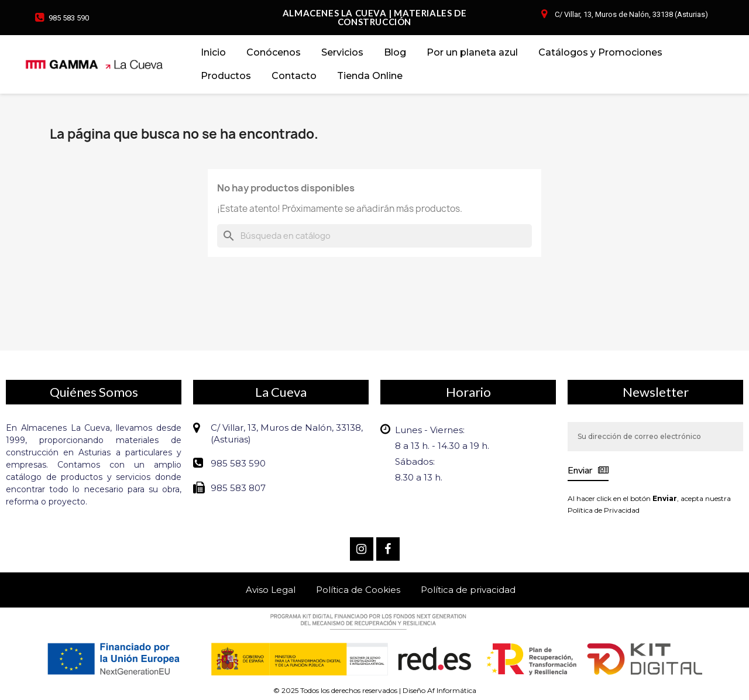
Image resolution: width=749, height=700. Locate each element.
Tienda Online (370, 76)
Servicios (342, 52)
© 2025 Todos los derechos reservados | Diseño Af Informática (375, 690)
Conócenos (274, 52)
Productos (226, 76)
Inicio (213, 52)
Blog (395, 52)
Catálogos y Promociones (600, 52)
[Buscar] (374, 236)
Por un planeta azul (472, 52)
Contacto (294, 76)
